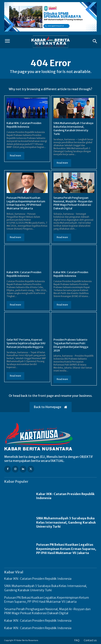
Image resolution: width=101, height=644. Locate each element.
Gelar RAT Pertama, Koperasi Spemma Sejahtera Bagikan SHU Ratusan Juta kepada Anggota (26, 343)
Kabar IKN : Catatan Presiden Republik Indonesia (24, 125)
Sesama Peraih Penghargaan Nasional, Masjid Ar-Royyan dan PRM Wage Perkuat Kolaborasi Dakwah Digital (73, 203)
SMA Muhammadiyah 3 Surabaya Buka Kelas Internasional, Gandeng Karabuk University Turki (73, 128)
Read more (15, 156)
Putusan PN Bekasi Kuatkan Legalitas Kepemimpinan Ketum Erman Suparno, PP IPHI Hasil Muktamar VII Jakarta (26, 203)
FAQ (77, 640)
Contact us (90, 640)
